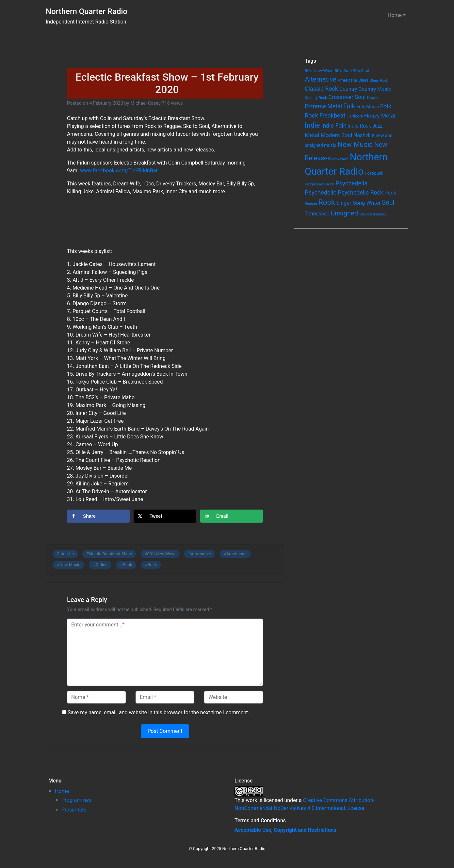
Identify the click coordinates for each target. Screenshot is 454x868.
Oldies (102, 565)
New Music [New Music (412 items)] (355, 144)
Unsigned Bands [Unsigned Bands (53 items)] (373, 214)
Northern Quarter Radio (87, 11)
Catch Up (65, 554)
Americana (236, 554)
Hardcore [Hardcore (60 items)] (355, 116)
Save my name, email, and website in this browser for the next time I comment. (159, 712)
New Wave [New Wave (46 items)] (340, 159)
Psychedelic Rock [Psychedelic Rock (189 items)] (360, 192)
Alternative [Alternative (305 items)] (321, 79)
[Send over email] (232, 516)
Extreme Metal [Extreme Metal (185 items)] (323, 106)
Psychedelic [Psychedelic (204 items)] (321, 192)
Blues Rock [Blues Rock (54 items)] (379, 80)
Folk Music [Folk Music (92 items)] (367, 107)
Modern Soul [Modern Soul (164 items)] (337, 135)
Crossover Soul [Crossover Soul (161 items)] (347, 97)
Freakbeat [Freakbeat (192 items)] (332, 115)
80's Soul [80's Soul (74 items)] (343, 71)
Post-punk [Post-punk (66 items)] (374, 173)
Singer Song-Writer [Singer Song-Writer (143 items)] (358, 203)
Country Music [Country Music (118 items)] (375, 89)
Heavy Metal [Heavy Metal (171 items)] (380, 116)
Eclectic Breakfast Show (109, 554)
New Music (70, 565)
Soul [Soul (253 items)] (388, 203)
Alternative (201, 554)
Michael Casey (146, 103)
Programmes (76, 800)
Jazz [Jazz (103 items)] (377, 126)
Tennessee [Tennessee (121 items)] (317, 214)
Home (395, 15)
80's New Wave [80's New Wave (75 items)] (319, 71)
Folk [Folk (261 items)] (349, 106)
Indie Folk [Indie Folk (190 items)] (333, 126)
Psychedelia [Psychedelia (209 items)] (351, 183)
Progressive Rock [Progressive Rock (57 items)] (319, 184)
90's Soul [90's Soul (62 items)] (361, 71)
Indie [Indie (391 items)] (312, 125)
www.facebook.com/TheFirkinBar (119, 171)
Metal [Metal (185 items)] (312, 135)
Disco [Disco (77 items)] (372, 97)
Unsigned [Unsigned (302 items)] (344, 213)
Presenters (74, 810)
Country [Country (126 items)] (348, 89)
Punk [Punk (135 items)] (390, 193)
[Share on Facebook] (98, 516)
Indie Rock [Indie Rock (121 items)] (359, 126)
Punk (128, 565)
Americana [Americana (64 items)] (347, 80)
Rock (152, 565)
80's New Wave (162, 554)
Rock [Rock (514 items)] (327, 202)
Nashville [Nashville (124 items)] (364, 135)
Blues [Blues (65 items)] (363, 80)
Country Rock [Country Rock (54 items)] (316, 98)
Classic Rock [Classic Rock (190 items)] (321, 89)
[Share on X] (165, 516)
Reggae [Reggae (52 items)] (311, 204)
